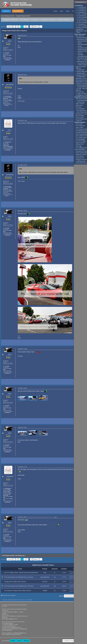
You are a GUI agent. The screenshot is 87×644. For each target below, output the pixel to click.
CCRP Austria (80, 156)
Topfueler (10, 476)
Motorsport (79, 105)
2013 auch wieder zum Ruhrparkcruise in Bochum (19, 586)
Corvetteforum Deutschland (10, 20)
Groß (19, 641)
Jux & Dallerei (81, 109)
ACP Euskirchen (80, 126)
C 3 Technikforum (81, 11)
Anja (10, 41)
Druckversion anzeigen (9, 595)
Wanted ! (78, 90)
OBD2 (78, 33)
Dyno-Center (80, 127)
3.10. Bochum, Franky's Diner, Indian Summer (18, 591)
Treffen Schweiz (82, 65)
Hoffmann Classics (81, 154)
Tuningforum (80, 29)
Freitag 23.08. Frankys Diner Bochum (15, 582)
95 (55, 577)
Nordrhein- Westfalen (63, 20)
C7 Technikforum (81, 24)
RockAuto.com (80, 158)
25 (55, 591)
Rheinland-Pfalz (82, 51)
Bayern (80, 43)
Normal (13, 641)
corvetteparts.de (81, 161)
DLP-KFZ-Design (81, 141)
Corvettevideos (81, 77)
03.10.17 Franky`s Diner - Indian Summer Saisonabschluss (21, 573)
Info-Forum (79, 124)
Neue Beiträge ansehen (8, 16)
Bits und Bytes (80, 116)
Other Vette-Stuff (25, 20)
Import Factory (80, 143)
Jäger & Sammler (81, 66)
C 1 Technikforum (81, 7)
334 (55, 586)
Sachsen (80, 53)
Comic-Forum (80, 117)
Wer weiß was (80, 92)
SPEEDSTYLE (80, 144)
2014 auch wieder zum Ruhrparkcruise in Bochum (19, 577)
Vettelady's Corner (81, 78)
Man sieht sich (35, 20)
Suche (68, 11)
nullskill (45, 591)
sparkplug (10, 84)
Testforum (79, 121)
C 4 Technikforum (81, 12)
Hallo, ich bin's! (80, 104)
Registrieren (18, 11)
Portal (55, 11)
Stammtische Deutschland (48, 20)
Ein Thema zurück (9, 555)
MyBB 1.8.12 (11, 633)
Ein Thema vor (20, 555)
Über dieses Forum (81, 99)
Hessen (80, 46)
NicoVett (45, 582)
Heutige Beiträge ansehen (23, 16)
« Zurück (10, 27)
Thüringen (81, 55)
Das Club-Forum (81, 110)
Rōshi (14, 634)
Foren (61, 11)
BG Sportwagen (80, 139)
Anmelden (6, 11)
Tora (10, 130)
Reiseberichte (81, 70)
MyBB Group (23, 633)
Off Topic (78, 107)
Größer (26, 641)
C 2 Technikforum (81, 9)
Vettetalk (78, 68)
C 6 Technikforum (81, 19)
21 (55, 582)
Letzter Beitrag (73, 573)
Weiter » (36, 27)
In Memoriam (81, 102)
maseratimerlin (45, 577)
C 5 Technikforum (81, 16)
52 (31, 27)
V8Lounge (79, 146)
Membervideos (81, 73)
